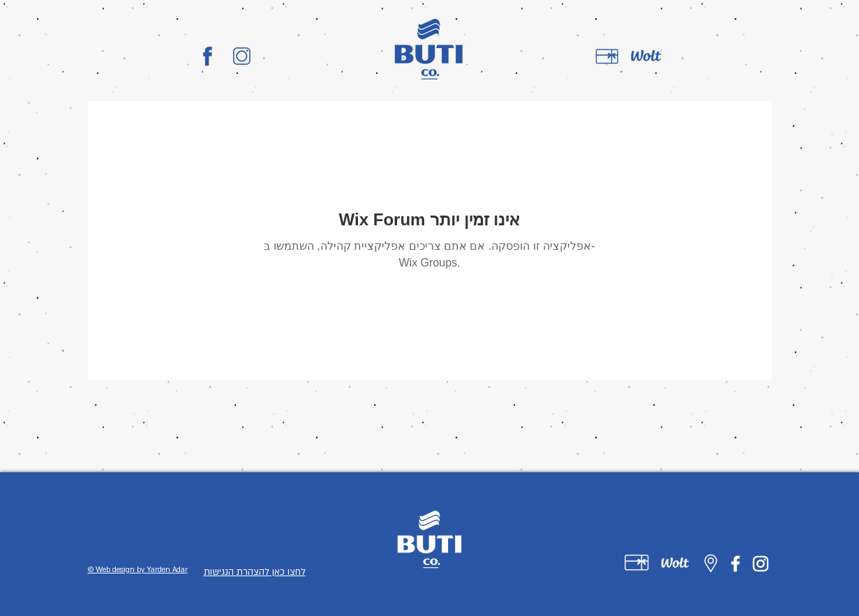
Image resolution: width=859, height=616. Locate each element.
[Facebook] (735, 564)
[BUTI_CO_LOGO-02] (242, 56)
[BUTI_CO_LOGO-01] (208, 56)
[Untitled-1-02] (675, 563)
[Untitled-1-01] (637, 563)
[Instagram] (761, 564)
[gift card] (607, 57)
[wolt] (646, 57)
